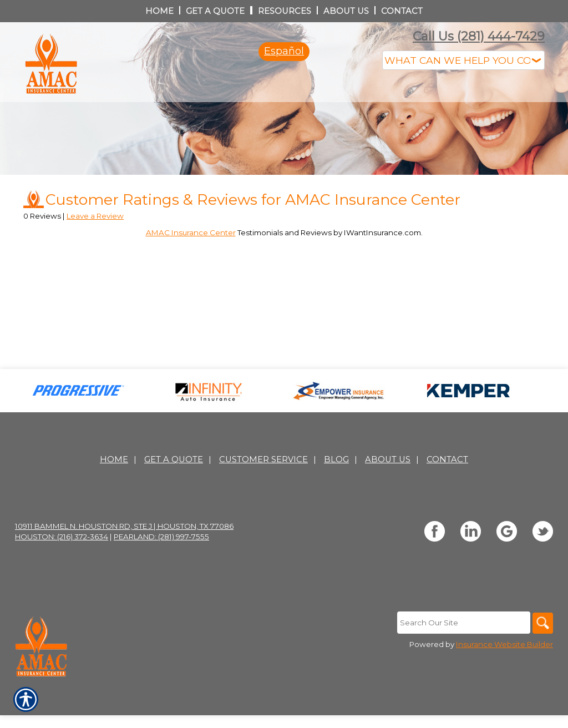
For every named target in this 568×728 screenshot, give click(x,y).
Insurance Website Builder (504, 692)
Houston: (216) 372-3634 (62, 584)
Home (114, 507)
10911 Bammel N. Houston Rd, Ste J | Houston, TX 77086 (124, 573)
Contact (447, 507)
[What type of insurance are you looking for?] (463, 60)
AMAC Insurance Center (191, 279)
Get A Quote (174, 507)
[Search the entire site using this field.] (461, 670)
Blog (336, 507)
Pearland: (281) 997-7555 (161, 584)
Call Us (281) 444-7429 (479, 36)
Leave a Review (95, 262)
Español (284, 51)
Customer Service (263, 507)
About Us (388, 507)
